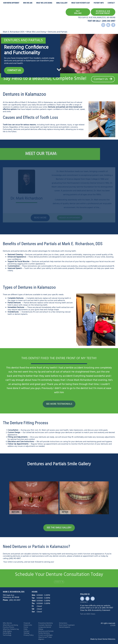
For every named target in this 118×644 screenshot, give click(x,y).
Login (113, 625)
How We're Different (11, 3)
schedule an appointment (83, 556)
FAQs (26, 629)
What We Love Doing (44, 3)
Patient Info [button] (99, 3)
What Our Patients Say (81, 3)
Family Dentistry (44, 633)
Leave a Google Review (108, 25)
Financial (27, 623)
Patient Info (28, 625)
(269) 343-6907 (109, 21)
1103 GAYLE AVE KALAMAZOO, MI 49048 (97, 18)
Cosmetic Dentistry (45, 625)
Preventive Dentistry (46, 623)
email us (89, 608)
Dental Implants (65, 627)
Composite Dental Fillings (45, 628)
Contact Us (103, 79)
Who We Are (7, 623)
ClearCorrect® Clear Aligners (45, 638)
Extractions (63, 623)
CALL (98, 21)
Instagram (103, 25)
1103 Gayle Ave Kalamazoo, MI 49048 (11, 596)
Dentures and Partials (58, 32)
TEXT (90, 21)
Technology (7, 635)
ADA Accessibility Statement (99, 610)
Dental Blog (7, 633)
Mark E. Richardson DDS (14, 32)
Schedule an (103, 12)
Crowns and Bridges (45, 635)
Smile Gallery (62, 3)
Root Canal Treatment (67, 625)
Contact (111, 3)
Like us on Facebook (113, 25)
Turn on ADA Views (88, 614)
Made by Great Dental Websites (103, 639)
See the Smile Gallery (59, 528)
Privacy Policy (29, 635)
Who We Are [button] (28, 3)
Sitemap (27, 633)
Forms (26, 627)
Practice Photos (9, 627)
